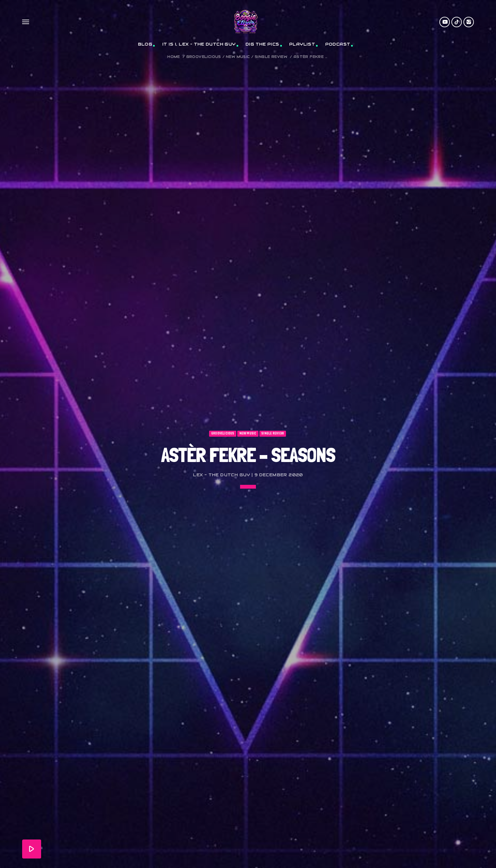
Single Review (271, 57)
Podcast (338, 44)
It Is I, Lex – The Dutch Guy (199, 44)
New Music (238, 57)
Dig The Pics (262, 44)
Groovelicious (204, 57)
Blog (145, 44)
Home (174, 57)
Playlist (302, 44)
